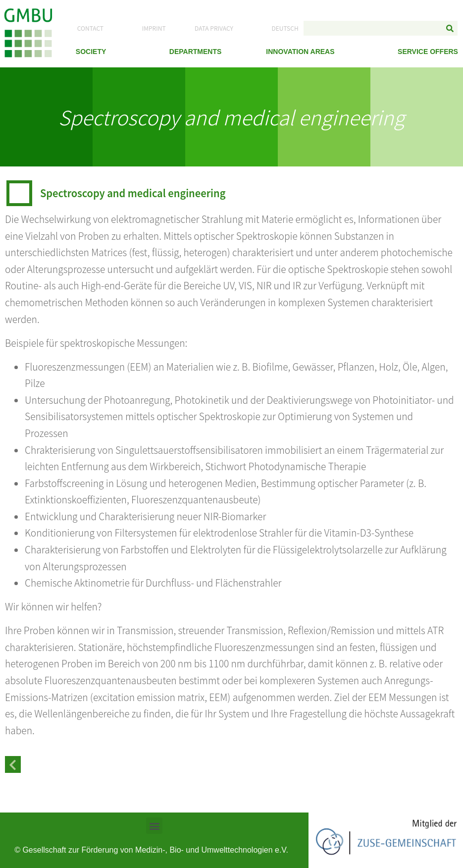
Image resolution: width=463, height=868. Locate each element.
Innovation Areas (300, 52)
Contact (90, 28)
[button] (154, 826)
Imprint (154, 28)
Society (91, 52)
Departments (196, 52)
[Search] (450, 28)
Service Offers (428, 52)
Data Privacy (214, 28)
